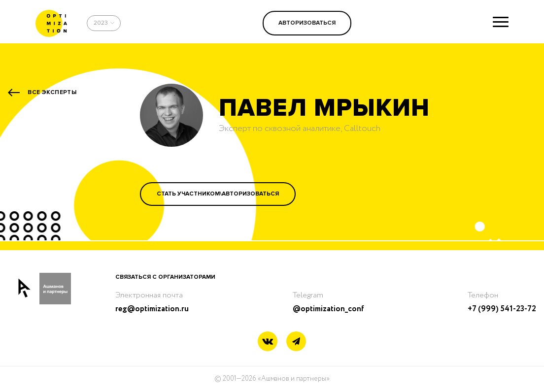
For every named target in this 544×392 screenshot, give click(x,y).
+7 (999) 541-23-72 (502, 309)
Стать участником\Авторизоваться (218, 194)
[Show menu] (501, 22)
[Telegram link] (296, 342)
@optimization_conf (328, 309)
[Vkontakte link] (268, 343)
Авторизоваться (307, 23)
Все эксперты (52, 92)
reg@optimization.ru (152, 309)
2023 (101, 23)
